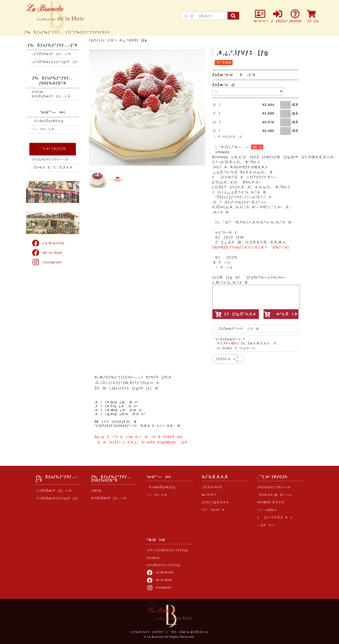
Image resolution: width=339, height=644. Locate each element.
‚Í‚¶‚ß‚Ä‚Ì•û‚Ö (212, 487)
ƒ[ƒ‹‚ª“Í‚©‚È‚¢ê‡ (275, 517)
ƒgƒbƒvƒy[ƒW (102, 40)
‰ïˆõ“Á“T (209, 495)
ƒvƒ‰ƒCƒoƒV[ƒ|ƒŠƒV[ (149, 632)
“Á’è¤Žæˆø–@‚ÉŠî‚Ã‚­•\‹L (190, 632)
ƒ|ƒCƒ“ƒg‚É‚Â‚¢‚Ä (215, 502)
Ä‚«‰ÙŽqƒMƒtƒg (47, 121)
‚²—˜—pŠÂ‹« (267, 510)
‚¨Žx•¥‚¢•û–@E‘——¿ (275, 495)
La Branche (48, 243)
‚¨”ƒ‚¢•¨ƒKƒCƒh (53, 149)
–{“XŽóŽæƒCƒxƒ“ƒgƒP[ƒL (55, 62)
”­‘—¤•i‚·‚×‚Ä (43, 129)
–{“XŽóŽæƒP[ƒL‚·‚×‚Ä (51, 54)
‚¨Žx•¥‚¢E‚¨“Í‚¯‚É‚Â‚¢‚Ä (52, 167)
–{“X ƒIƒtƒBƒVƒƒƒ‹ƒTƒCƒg (167, 550)
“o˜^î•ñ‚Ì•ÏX (213, 510)
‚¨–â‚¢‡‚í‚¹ (266, 525)
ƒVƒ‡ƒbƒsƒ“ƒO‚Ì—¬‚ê (50, 159)
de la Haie (47, 253)
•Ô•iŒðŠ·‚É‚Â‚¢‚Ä (271, 502)
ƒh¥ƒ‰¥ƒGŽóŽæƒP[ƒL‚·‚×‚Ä (51, 94)
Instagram (47, 262)
